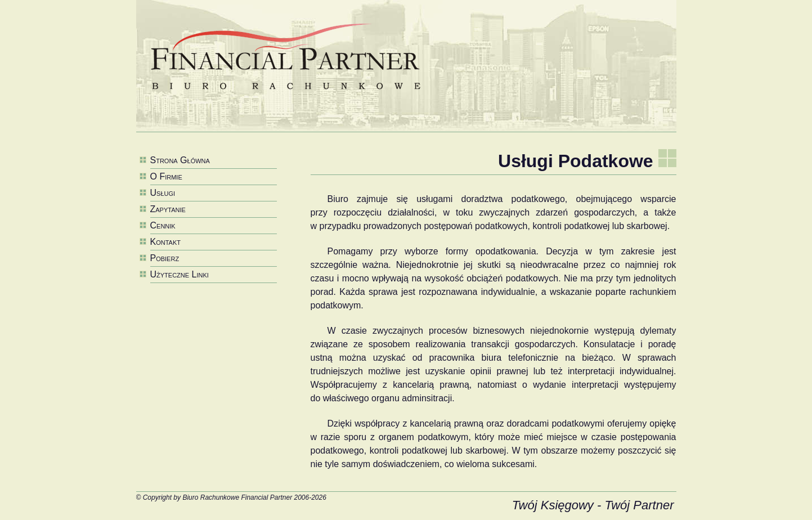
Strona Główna (180, 160)
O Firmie (166, 176)
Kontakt (165, 242)
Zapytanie (168, 209)
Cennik (163, 225)
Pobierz (165, 258)
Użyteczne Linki (180, 274)
